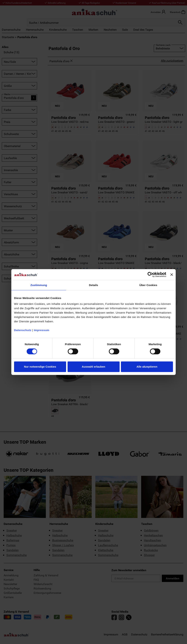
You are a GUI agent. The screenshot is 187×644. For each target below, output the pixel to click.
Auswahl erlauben (93, 367)
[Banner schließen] (172, 275)
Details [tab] (93, 285)
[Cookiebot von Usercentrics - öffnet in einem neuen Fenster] (150, 275)
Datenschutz (23, 330)
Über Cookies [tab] (148, 285)
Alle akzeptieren (147, 367)
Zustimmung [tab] (39, 285)
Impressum (42, 330)
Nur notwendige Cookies (40, 367)
